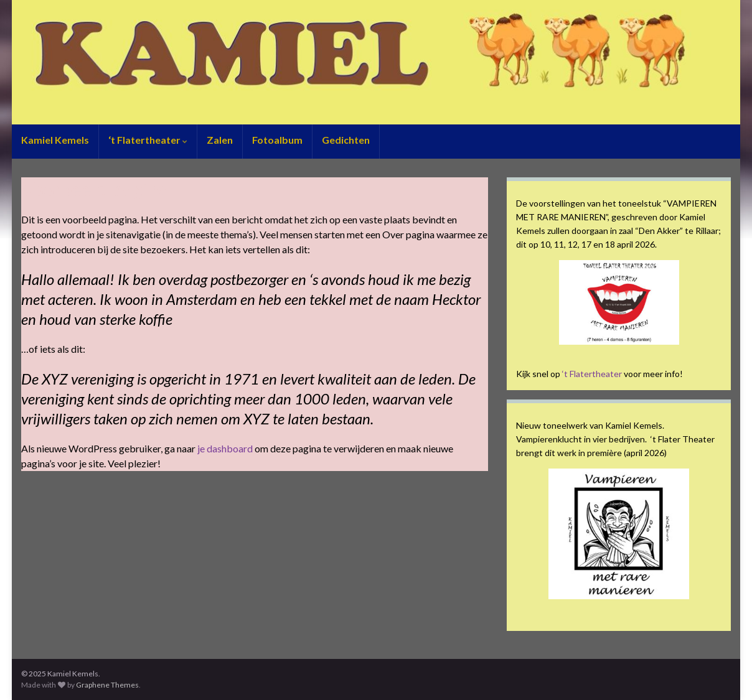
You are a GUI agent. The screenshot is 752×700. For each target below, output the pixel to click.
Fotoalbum (277, 140)
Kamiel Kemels (55, 140)
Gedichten (346, 140)
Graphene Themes (107, 685)
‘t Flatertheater (148, 140)
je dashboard (225, 448)
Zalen (220, 140)
